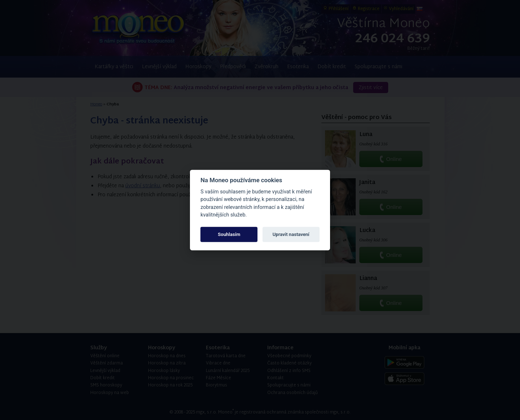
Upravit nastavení (291, 234)
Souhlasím (229, 234)
